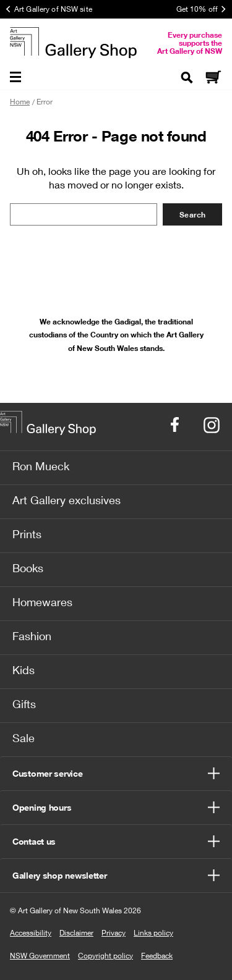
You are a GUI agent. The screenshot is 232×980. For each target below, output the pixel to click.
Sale (24, 738)
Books (28, 568)
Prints (27, 534)
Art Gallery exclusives (67, 500)
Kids (24, 670)
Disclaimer (76, 933)
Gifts (24, 704)
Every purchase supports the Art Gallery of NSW (190, 43)
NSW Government (40, 956)
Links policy (153, 933)
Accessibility (31, 933)
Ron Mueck (41, 466)
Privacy (114, 933)
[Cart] (213, 78)
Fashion (32, 636)
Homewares (42, 602)
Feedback (157, 956)
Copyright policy (105, 956)
